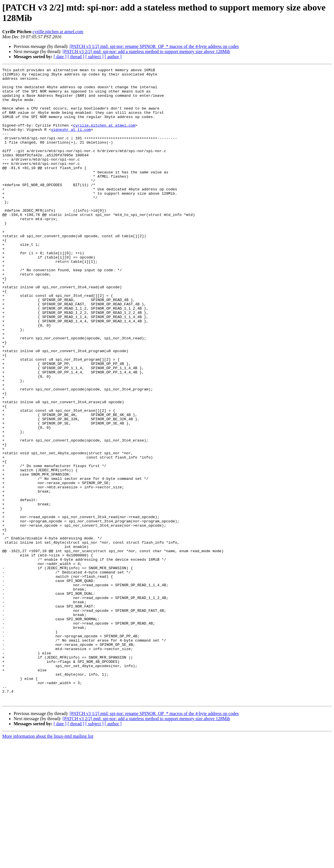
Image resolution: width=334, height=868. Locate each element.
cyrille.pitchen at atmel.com (58, 32)
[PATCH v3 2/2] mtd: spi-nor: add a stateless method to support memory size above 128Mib (146, 52)
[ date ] (60, 57)
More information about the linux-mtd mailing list (48, 863)
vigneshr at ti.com (71, 142)
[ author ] (113, 57)
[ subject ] (94, 57)
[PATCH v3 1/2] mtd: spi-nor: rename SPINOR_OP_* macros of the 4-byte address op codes (154, 46)
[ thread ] (76, 57)
